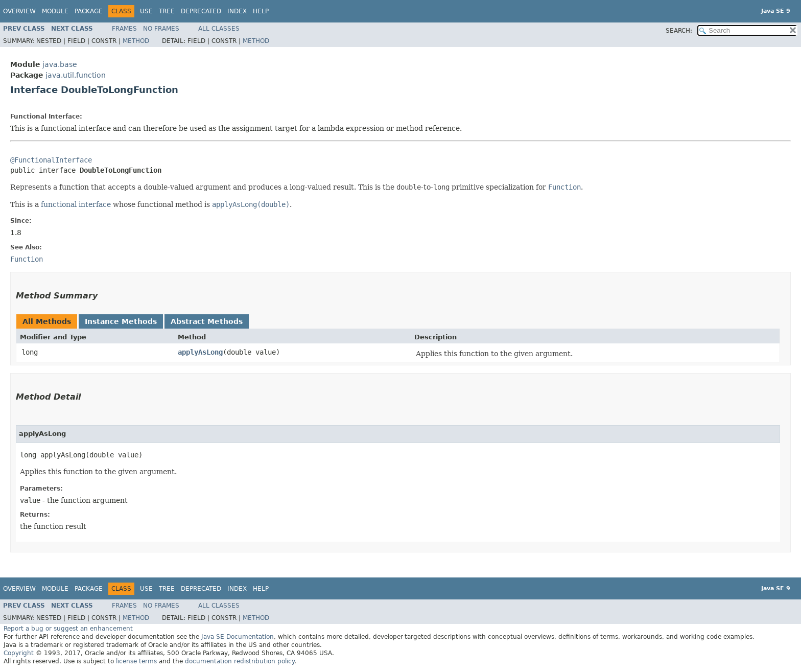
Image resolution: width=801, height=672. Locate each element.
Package (89, 11)
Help (261, 11)
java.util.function (76, 75)
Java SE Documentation (238, 637)
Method (136, 41)
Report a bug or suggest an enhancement (68, 629)
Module (55, 11)
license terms (136, 661)
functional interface (76, 204)
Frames (124, 29)
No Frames (161, 29)
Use (146, 11)
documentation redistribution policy (240, 661)
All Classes (219, 29)
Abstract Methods (207, 321)
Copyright (19, 653)
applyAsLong (200, 352)
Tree (167, 11)
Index (237, 11)
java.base (60, 64)
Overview (19, 11)
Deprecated (201, 11)
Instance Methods (121, 321)
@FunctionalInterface (51, 160)
